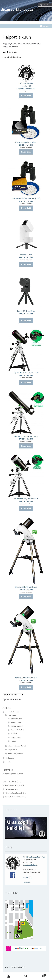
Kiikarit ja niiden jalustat (17, 746)
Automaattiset (16, 722)
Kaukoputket (13, 715)
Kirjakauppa (9, 758)
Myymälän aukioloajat (30, 865)
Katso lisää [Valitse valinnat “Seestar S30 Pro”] (26, 264)
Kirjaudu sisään (45, 5)
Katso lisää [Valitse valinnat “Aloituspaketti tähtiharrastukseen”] (26, 152)
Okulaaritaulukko (11, 789)
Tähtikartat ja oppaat (16, 753)
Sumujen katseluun (18, 730)
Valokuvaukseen (17, 726)
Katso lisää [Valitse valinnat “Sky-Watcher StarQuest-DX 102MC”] (26, 382)
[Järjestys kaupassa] (13, 52)
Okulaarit (14, 741)
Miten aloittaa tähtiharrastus (16, 797)
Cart (40, 975)
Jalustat (14, 734)
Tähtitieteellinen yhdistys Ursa (34, 857)
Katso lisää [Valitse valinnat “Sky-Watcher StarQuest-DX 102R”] (26, 446)
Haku (26, 976)
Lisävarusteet (16, 737)
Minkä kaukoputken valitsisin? (16, 793)
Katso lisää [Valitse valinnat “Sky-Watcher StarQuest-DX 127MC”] (26, 508)
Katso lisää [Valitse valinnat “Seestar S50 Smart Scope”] (26, 321)
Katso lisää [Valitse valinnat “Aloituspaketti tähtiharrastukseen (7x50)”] (26, 208)
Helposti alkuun (16, 719)
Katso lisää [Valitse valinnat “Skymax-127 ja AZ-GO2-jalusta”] (26, 687)
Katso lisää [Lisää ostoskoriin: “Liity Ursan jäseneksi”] (26, 96)
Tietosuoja (26, 882)
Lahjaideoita (13, 750)
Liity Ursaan (9, 762)
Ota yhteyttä (27, 877)
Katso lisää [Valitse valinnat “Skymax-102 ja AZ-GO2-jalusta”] (26, 597)
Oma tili (9, 976)
